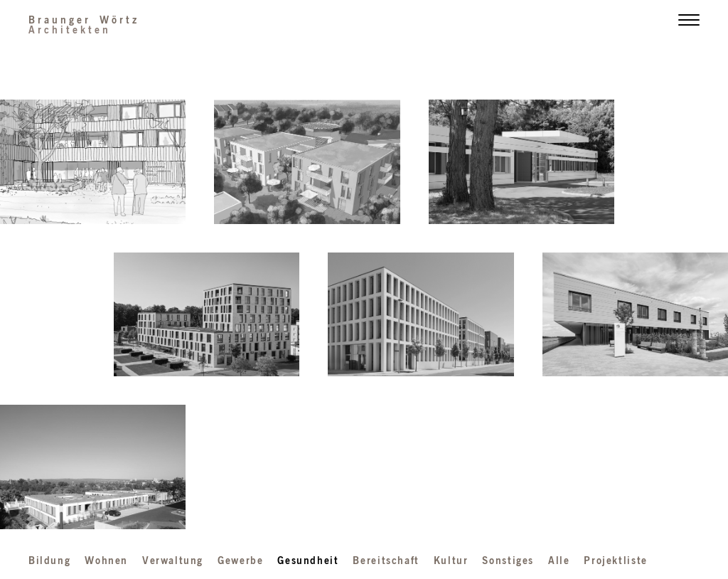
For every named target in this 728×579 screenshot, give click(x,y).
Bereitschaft (386, 560)
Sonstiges (508, 560)
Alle (559, 560)
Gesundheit (308, 560)
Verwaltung (173, 560)
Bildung (49, 560)
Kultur (451, 560)
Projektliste (615, 560)
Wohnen (106, 560)
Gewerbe (240, 560)
